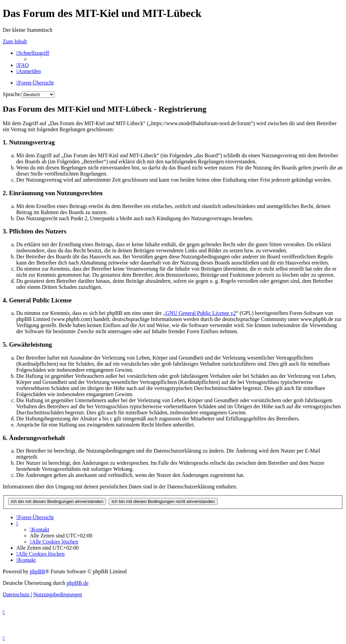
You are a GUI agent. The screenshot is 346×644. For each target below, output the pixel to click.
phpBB (37, 571)
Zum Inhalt (15, 41)
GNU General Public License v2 (201, 313)
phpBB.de (78, 583)
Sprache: (12, 94)
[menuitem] (23, 65)
